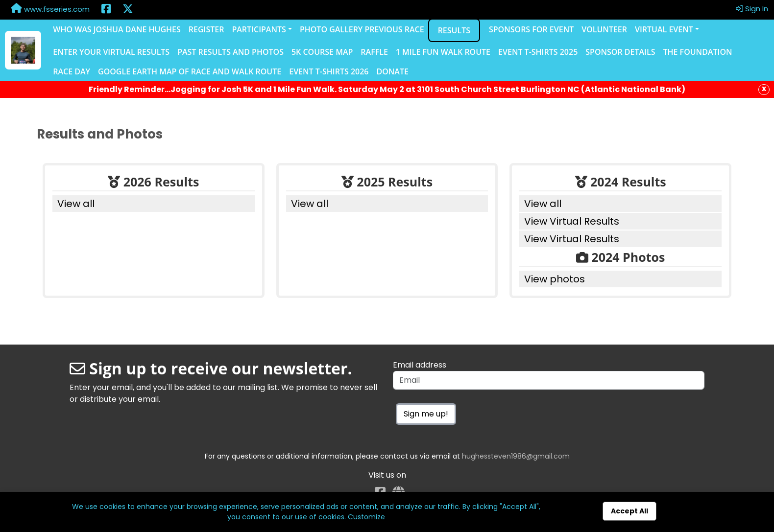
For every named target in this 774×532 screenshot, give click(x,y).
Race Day (72, 71)
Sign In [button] (752, 9)
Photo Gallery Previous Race (362, 29)
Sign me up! (426, 414)
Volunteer (604, 29)
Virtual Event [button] (664, 29)
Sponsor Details (620, 52)
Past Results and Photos (230, 52)
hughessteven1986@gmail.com (516, 456)
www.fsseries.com (50, 9)
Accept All (629, 511)
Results (454, 30)
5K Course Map (322, 52)
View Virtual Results (572, 221)
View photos (555, 279)
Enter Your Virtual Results (111, 52)
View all (76, 204)
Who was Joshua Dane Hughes (117, 29)
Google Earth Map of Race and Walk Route (190, 71)
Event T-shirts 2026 (329, 71)
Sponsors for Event (531, 29)
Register (206, 29)
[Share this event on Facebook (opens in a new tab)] (106, 10)
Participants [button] (259, 29)
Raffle (374, 52)
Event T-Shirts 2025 (538, 52)
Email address (420, 365)
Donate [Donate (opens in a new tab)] (392, 71)
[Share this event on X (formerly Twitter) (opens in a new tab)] (128, 10)
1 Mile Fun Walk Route (443, 52)
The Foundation (697, 52)
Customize (366, 517)
